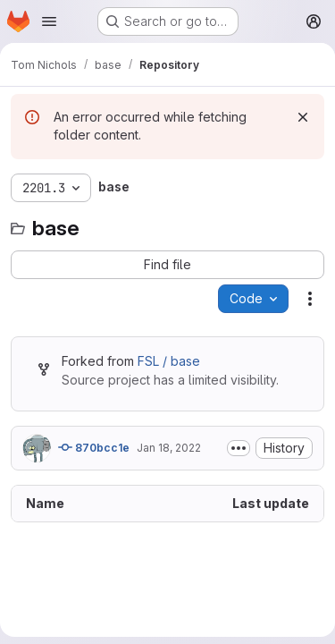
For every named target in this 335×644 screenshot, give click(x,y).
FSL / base (169, 361)
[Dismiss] (303, 117)
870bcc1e (94, 447)
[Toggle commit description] (239, 448)
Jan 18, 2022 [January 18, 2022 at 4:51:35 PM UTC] (169, 448)
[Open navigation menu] (49, 21)
